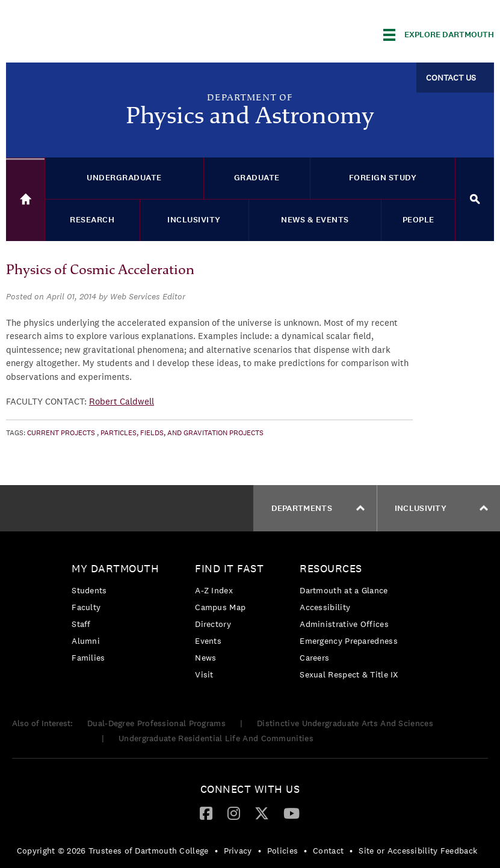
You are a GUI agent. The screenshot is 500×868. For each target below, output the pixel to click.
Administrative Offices (344, 624)
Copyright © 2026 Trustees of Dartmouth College (113, 851)
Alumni (86, 641)
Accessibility (325, 607)
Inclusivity (441, 508)
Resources (331, 568)
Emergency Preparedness (349, 641)
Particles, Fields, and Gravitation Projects (182, 433)
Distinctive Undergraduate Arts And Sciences (345, 723)
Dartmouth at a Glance (344, 590)
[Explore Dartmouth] (439, 35)
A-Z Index (214, 590)
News (205, 658)
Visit (204, 674)
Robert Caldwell (122, 401)
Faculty (86, 607)
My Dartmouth (115, 568)
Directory (213, 624)
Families (88, 658)
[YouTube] (292, 813)
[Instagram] (234, 813)
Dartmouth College (101, 33)
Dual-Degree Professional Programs (156, 723)
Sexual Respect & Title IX (349, 674)
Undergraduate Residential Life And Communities (216, 738)
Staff (81, 624)
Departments (318, 508)
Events (208, 641)
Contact (328, 851)
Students (89, 590)
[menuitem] (118, 615)
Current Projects (61, 433)
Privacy (238, 851)
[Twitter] (262, 813)
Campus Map (220, 607)
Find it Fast (229, 568)
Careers (314, 658)
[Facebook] (206, 813)
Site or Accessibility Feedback (418, 851)
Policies (282, 851)
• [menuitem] (216, 851)
